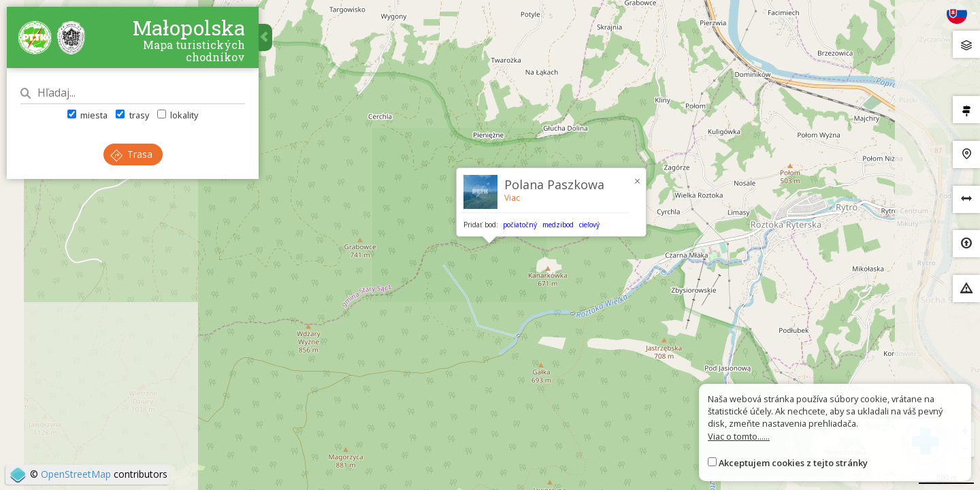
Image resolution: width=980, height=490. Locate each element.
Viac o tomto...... (739, 436)
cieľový (589, 225)
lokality (178, 115)
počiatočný (520, 225)
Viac (512, 198)
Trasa (131, 154)
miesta (87, 115)
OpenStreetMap (76, 474)
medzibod (558, 225)
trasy (132, 115)
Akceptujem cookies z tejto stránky (793, 463)
